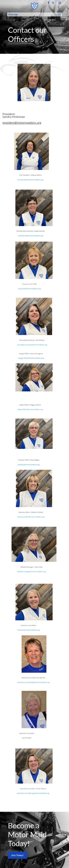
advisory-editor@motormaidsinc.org (31, 517)
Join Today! (17, 855)
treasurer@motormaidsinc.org (29, 289)
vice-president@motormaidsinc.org (30, 180)
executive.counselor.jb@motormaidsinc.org (33, 682)
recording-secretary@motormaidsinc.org (32, 345)
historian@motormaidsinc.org (29, 630)
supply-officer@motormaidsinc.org (31, 358)
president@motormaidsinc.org (22, 123)
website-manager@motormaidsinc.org (31, 572)
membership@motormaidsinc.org (31, 236)
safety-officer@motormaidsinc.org (30, 409)
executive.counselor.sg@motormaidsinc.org (33, 793)
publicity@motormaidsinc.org (29, 465)
